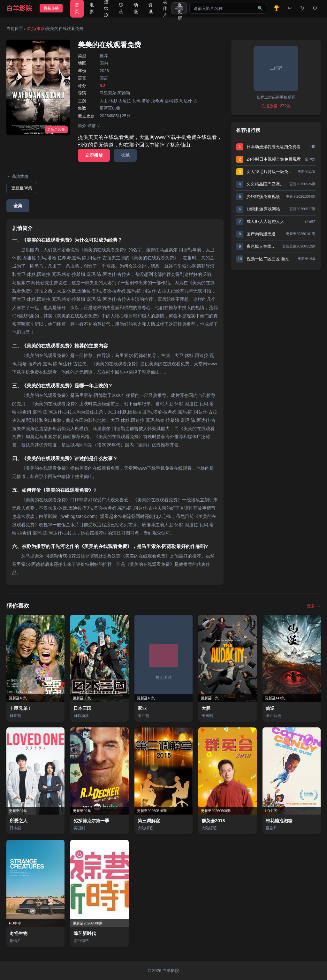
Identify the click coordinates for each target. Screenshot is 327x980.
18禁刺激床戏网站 (263, 209)
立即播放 (94, 155)
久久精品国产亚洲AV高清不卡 (266, 184)
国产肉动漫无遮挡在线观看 (265, 234)
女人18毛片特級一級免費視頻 (270, 172)
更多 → (314, 606)
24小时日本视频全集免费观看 (274, 159)
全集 (18, 206)
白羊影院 (19, 8)
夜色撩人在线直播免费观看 (263, 246)
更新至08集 (22, 188)
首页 (31, 29)
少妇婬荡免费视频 (263, 197)
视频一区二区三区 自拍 (268, 259)
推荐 (41, 29)
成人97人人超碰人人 (265, 221)
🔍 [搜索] (260, 8)
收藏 (125, 155)
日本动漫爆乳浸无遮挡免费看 (274, 147)
